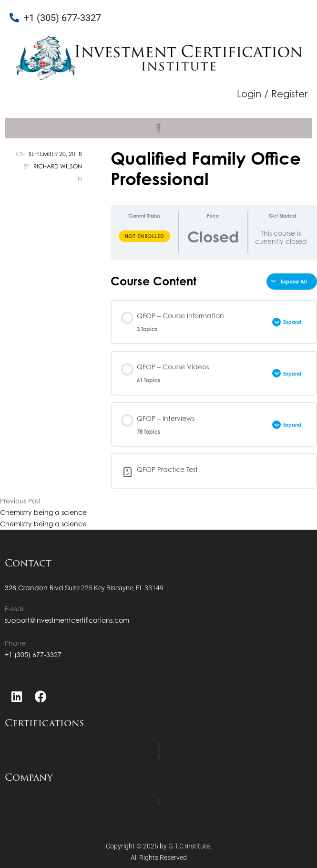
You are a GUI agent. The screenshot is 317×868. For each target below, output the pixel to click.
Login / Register (272, 94)
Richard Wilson (58, 166)
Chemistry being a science (43, 512)
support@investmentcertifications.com (67, 620)
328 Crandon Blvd (34, 588)
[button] (158, 128)
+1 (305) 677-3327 (33, 654)
